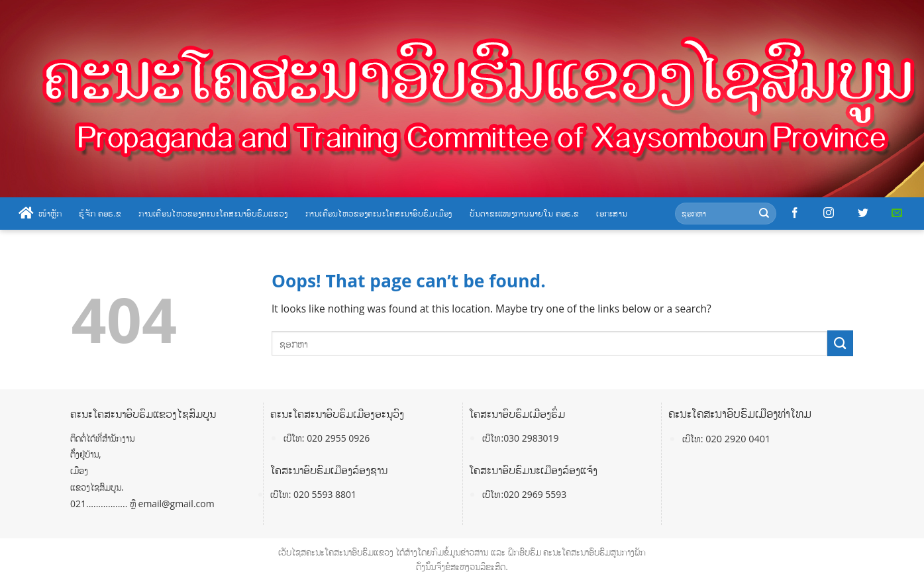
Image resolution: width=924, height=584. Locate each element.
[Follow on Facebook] (795, 213)
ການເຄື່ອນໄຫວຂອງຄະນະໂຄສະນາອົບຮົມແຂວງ (213, 213)
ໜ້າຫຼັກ (40, 213)
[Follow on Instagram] (829, 213)
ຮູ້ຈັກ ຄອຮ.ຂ (100, 213)
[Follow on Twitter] (863, 213)
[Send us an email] (897, 213)
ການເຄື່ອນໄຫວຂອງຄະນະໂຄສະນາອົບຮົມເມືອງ (379, 213)
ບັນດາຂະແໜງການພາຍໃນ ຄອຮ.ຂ (525, 213)
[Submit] (764, 214)
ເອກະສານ (612, 213)
